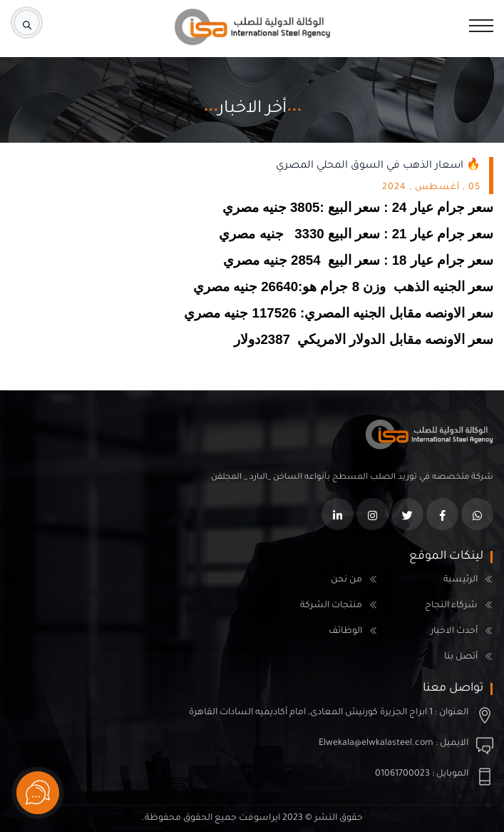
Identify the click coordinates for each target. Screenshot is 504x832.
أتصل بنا (461, 657)
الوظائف (345, 631)
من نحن (346, 580)
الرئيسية (461, 580)
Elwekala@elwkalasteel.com (376, 744)
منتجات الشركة (331, 606)
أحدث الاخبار (454, 631)
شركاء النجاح (451, 606)
